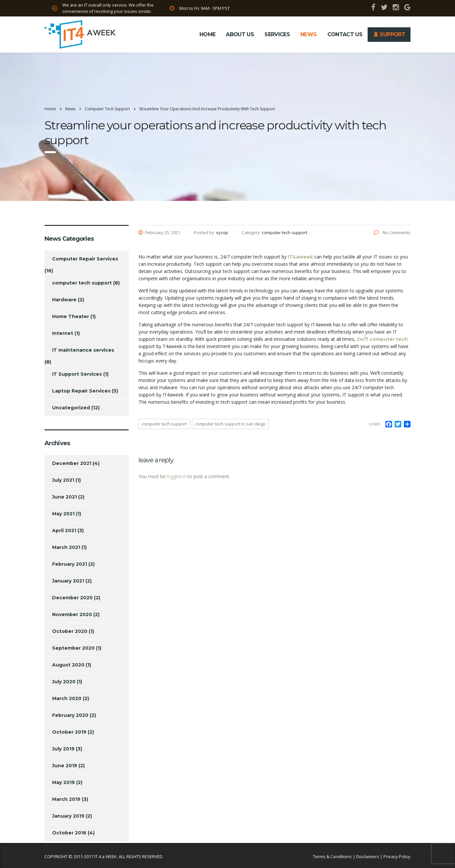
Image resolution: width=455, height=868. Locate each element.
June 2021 (64, 497)
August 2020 (68, 665)
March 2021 (66, 547)
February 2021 (70, 564)
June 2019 (65, 766)
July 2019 (63, 749)
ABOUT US (240, 34)
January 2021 (68, 581)
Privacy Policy (397, 856)
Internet (63, 333)
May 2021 (63, 514)
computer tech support (164, 424)
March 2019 (66, 799)
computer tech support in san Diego (230, 424)
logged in (177, 476)
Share (375, 424)
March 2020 (67, 698)
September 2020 (73, 648)
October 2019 (69, 732)
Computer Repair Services (85, 259)
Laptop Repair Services (81, 391)
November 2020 (72, 614)
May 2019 (63, 782)
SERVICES (277, 34)
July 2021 (63, 480)
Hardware (64, 300)
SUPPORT (389, 34)
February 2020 (70, 715)
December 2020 (72, 598)
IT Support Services (77, 374)
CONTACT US (345, 34)
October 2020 (70, 631)
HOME (207, 34)
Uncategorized (71, 408)
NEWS (308, 34)
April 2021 (64, 530)
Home (50, 109)
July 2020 (64, 682)
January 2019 (68, 816)
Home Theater (71, 316)
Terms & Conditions (332, 856)
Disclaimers (368, 856)
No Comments (392, 232)
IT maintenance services (83, 350)
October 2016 (69, 833)
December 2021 (72, 463)
